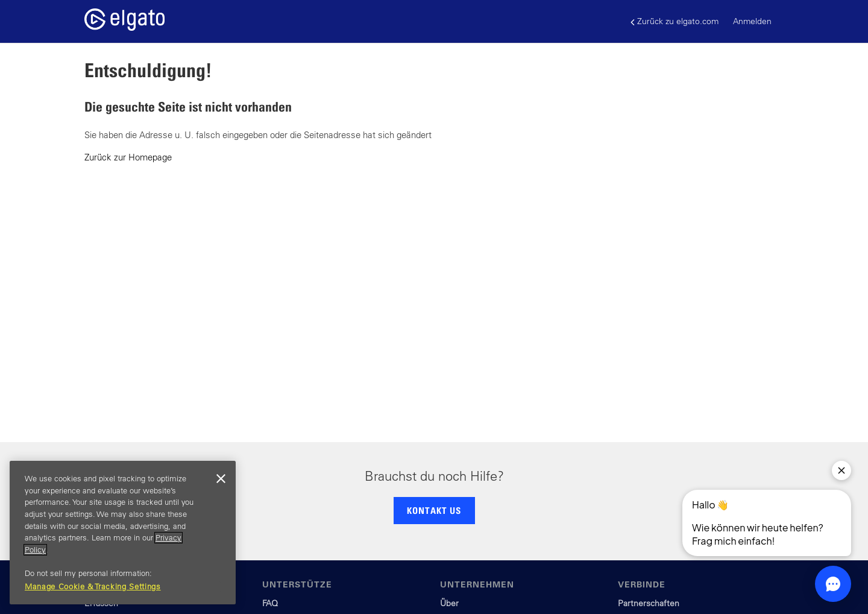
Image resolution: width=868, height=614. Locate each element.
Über (449, 603)
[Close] (221, 479)
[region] (123, 533)
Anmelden (752, 21)
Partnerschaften (649, 603)
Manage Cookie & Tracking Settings (93, 587)
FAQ (270, 603)
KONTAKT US (434, 510)
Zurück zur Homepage (128, 157)
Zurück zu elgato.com (675, 21)
